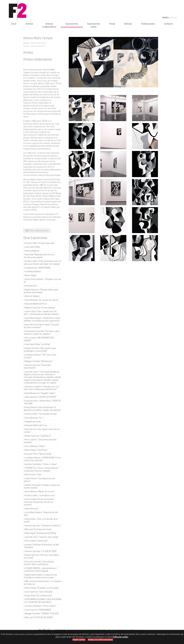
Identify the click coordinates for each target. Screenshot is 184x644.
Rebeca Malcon (32, 251)
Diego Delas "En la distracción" (39, 596)
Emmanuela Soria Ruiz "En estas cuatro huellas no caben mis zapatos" (42, 333)
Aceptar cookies (79, 640)
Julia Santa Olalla (32, 247)
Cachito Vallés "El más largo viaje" (40, 243)
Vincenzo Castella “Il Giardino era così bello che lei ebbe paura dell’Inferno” (41, 388)
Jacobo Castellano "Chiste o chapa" (41, 464)
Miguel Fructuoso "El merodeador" (40, 308)
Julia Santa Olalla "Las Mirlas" (38, 344)
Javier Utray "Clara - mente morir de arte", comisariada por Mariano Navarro (41, 313)
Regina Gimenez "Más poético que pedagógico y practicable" (40, 350)
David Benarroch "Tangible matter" (40, 393)
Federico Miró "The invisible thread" (41, 414)
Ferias (112, 24)
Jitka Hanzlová (31, 509)
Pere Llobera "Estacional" (36, 541)
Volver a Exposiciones (37, 231)
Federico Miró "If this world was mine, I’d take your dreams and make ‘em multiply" (42, 262)
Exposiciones (72, 24)
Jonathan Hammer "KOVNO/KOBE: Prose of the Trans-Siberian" (42, 459)
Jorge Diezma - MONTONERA (38, 268)
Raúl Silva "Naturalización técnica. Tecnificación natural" (39, 256)
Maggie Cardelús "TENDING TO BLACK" (42, 614)
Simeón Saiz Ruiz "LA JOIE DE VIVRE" (41, 551)
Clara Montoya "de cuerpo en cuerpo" (42, 300)
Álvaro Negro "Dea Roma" (36, 450)
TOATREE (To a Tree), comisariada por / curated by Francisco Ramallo (42, 469)
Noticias (128, 24)
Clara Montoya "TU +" (34, 418)
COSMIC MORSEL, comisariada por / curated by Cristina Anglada (41, 570)
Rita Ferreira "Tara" (33, 475)
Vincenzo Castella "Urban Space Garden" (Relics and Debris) (39, 563)
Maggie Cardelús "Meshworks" (39, 361)
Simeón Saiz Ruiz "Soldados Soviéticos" (43, 526)
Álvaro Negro (31, 275)
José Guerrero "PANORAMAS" (38, 610)
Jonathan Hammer (33, 271)
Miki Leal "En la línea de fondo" (38, 529)
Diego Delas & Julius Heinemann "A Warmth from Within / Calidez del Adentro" (43, 409)
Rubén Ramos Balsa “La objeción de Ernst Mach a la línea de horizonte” (40, 576)
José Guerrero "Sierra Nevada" (39, 592)
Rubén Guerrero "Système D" (38, 436)
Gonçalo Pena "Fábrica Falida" (38, 454)
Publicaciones (148, 24)
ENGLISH (174, 18)
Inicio (14, 24)
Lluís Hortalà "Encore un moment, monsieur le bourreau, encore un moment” (39, 502)
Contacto (168, 24)
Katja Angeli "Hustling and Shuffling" (41, 533)
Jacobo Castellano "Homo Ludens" (41, 606)
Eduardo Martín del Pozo (36, 304)
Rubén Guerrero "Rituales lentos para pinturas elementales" (41, 291)
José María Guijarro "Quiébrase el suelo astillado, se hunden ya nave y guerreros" (42, 319)
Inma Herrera (31, 286)
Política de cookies (120, 637)
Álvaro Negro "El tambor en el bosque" (42, 588)
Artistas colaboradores (49, 25)
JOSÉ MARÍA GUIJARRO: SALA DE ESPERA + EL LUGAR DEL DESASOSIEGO (43, 601)
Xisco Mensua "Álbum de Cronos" (40, 492)
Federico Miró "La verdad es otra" (40, 495)
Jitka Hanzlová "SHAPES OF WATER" (41, 397)
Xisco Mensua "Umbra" (35, 446)
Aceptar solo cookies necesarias (100, 640)
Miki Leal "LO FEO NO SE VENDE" (39, 617)
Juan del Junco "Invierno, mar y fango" (42, 537)
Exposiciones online (94, 25)
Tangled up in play (33, 422)
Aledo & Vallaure (32, 296)
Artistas (29, 24)
